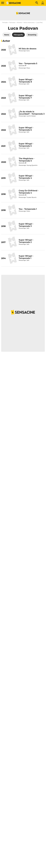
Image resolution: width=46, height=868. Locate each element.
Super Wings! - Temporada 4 (26, 177)
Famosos (12, 23)
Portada (5, 23)
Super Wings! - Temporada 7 (26, 97)
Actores (19, 23)
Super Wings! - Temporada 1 (26, 257)
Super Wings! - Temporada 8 (26, 81)
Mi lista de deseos (28, 49)
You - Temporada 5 (28, 63)
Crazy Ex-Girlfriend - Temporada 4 (29, 192)
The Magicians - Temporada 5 (27, 160)
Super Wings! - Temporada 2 (26, 241)
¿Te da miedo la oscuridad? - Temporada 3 (32, 113)
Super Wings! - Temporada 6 (26, 129)
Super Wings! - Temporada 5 (26, 145)
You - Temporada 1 (28, 209)
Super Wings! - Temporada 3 (26, 225)
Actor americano (29, 23)
